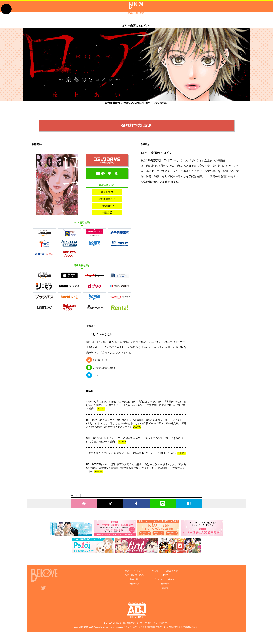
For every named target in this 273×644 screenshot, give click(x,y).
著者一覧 (134, 585)
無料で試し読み (137, 128)
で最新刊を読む (107, 163)
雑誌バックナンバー (134, 577)
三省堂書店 (107, 210)
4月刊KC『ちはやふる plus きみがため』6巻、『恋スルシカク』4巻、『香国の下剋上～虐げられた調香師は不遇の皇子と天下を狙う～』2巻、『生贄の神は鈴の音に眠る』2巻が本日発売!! (136, 411)
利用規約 (165, 589)
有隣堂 (107, 218)
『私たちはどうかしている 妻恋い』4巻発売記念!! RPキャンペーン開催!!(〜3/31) (136, 459)
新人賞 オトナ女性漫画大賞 (165, 577)
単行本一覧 (107, 176)
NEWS (165, 581)
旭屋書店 (107, 195)
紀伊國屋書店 (107, 203)
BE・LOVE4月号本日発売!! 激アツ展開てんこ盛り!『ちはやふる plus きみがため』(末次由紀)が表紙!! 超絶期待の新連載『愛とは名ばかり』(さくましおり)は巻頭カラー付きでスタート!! (136, 474)
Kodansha (98, 633)
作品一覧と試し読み (134, 581)
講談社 (165, 594)
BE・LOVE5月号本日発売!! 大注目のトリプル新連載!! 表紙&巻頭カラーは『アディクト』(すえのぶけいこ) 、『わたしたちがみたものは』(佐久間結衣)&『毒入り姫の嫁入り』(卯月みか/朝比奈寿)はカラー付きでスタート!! (136, 430)
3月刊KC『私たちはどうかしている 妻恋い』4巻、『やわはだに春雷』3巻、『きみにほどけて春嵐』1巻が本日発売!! (136, 446)
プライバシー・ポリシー (165, 585)
